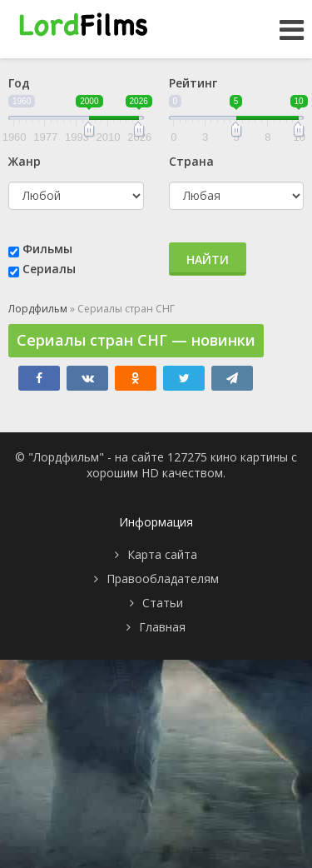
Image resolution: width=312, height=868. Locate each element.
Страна (191, 161)
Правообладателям (163, 579)
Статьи (163, 603)
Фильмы (47, 249)
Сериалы (49, 269)
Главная (162, 627)
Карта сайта (162, 554)
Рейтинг (193, 83)
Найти (208, 259)
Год (19, 83)
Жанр (25, 161)
